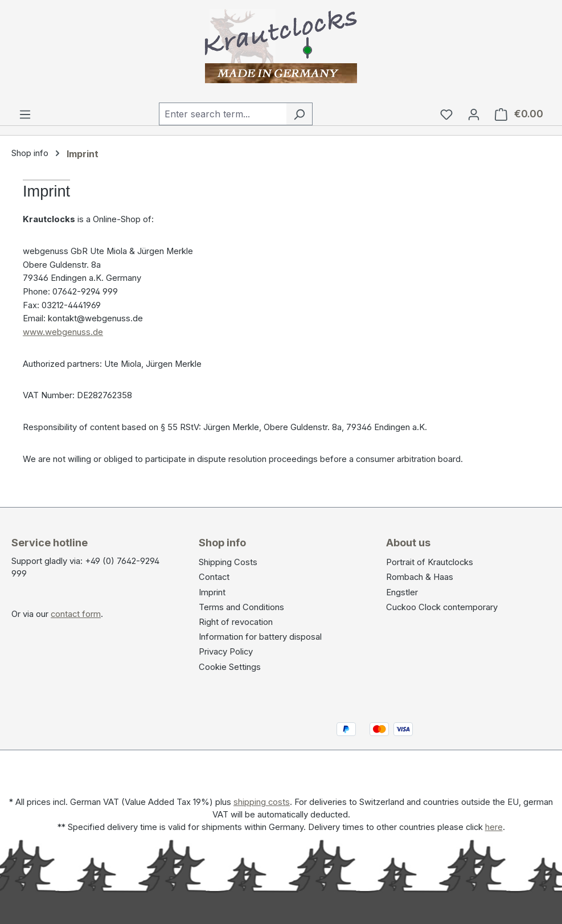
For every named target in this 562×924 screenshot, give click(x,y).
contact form (76, 614)
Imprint (212, 592)
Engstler (402, 592)
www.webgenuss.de (63, 332)
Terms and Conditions (241, 607)
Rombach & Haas (420, 577)
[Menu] (25, 114)
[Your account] (474, 114)
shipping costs (262, 802)
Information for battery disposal (260, 637)
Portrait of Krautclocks (430, 562)
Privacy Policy (226, 652)
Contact (214, 577)
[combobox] (223, 114)
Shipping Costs (228, 562)
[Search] (299, 114)
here (494, 827)
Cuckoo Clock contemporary (442, 607)
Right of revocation (236, 622)
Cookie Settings (230, 667)
